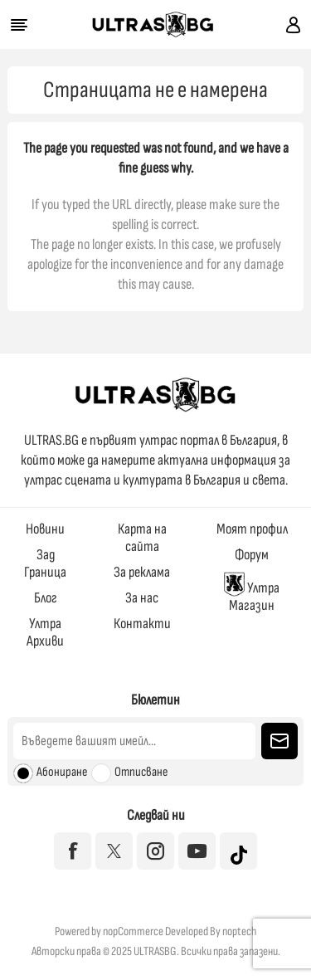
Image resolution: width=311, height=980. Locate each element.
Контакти (142, 624)
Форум (252, 555)
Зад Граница (45, 563)
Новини (45, 529)
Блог (46, 598)
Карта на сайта (142, 538)
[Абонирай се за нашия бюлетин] (134, 741)
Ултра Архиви (45, 632)
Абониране (62, 772)
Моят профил (252, 529)
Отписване (141, 772)
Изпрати (279, 741)
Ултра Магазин (252, 593)
